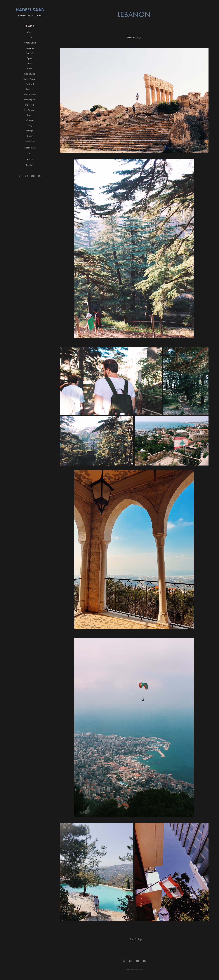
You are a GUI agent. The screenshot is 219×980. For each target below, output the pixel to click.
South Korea (30, 79)
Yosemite (30, 53)
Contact (30, 165)
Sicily (30, 125)
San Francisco (30, 94)
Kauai (30, 69)
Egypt (30, 115)
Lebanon (30, 48)
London (30, 89)
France (30, 63)
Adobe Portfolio (138, 969)
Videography (30, 148)
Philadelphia (30, 100)
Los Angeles (30, 110)
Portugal (30, 131)
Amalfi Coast (30, 43)
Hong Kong (30, 74)
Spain (30, 58)
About (30, 159)
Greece (30, 120)
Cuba (30, 32)
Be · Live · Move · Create (30, 15)
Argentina (30, 141)
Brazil (30, 136)
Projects (30, 26)
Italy (30, 37)
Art (30, 153)
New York (30, 105)
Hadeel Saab (30, 10)
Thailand (30, 84)
